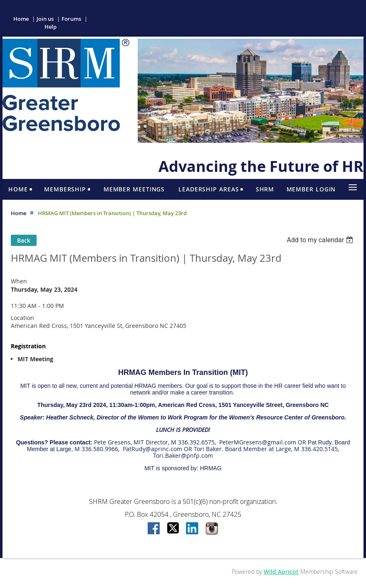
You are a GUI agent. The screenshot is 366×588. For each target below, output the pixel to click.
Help (51, 27)
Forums (71, 19)
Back (24, 240)
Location (22, 318)
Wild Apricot (281, 572)
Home (21, 19)
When (19, 281)
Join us (45, 19)
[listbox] (321, 240)
